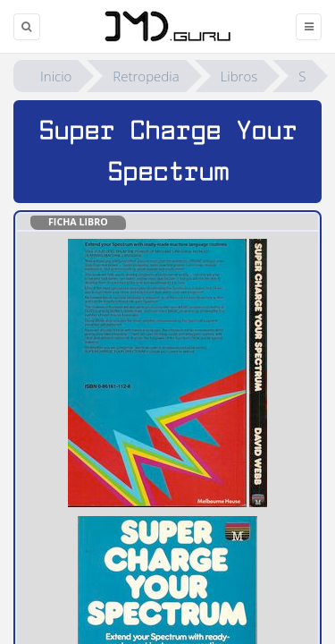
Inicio (56, 76)
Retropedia (146, 76)
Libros (239, 76)
